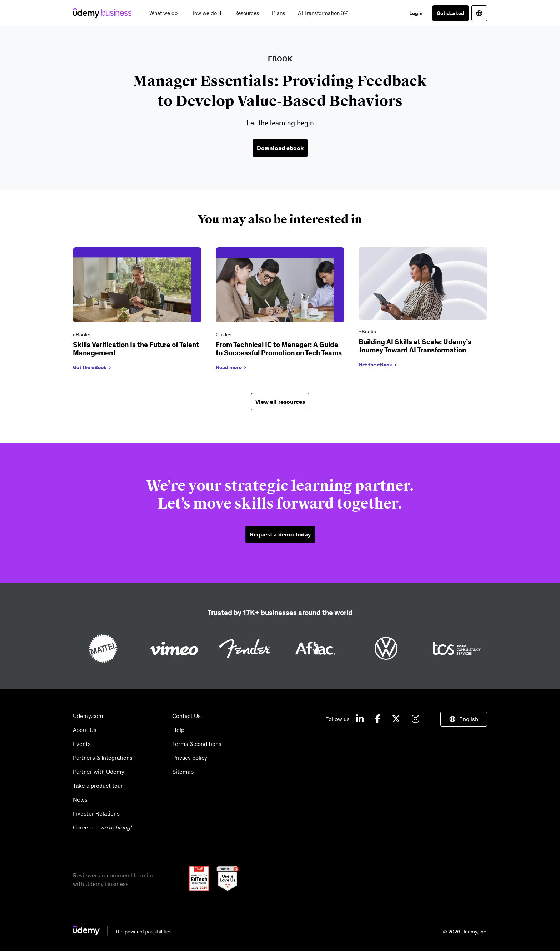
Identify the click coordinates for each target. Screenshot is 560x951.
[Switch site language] (479, 13)
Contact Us (186, 716)
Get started (451, 13)
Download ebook (280, 148)
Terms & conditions (197, 744)
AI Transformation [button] (323, 13)
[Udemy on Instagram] (416, 719)
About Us (85, 730)
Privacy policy (190, 758)
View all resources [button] (280, 402)
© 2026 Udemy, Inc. (465, 932)
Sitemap (183, 772)
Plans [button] (278, 13)
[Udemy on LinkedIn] (360, 719)
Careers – (102, 827)
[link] (137, 310)
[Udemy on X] (396, 719)
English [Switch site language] (469, 719)
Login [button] (416, 13)
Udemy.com (88, 716)
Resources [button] (247, 13)
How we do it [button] (206, 13)
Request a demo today (280, 534)
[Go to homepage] (122, 933)
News (80, 799)
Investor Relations (96, 813)
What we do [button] (163, 13)
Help (178, 730)
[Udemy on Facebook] (378, 719)
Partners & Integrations (103, 758)
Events (82, 744)
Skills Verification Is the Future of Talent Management (136, 349)
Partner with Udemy (99, 772)
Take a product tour (98, 786)
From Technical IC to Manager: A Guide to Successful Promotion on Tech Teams (279, 349)
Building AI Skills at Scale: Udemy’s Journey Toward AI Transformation (415, 346)
